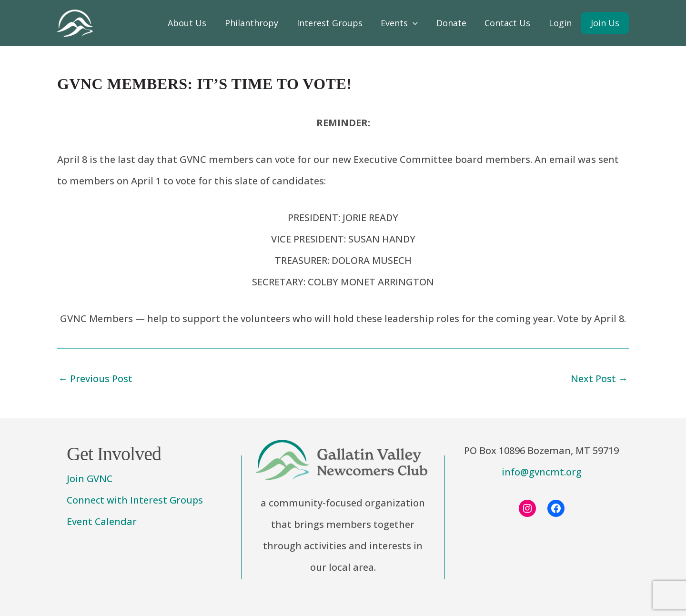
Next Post (599, 379)
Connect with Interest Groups (136, 500)
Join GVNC (90, 479)
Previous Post (95, 379)
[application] (417, 23)
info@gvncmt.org (542, 472)
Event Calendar (102, 522)
